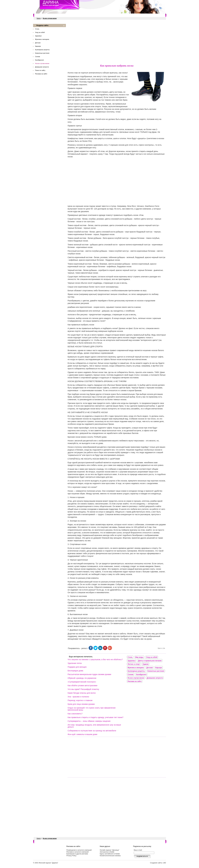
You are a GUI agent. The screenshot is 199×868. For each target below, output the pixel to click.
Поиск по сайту (40, 70)
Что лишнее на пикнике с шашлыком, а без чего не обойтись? (95, 659)
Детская (38, 43)
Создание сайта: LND (158, 863)
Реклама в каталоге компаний (78, 852)
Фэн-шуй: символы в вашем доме (82, 734)
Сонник (38, 57)
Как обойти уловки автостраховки (82, 686)
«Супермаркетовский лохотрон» (82, 682)
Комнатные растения (42, 53)
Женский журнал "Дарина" (48, 863)
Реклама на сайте (41, 74)
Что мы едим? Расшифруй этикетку (83, 689)
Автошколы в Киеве (107, 852)
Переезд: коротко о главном (80, 700)
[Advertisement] (117, 42)
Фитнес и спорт (60, 15)
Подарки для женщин (77, 667)
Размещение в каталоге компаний (79, 850)
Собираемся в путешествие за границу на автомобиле (92, 731)
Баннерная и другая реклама (77, 854)
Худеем (145, 664)
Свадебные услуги (88, 15)
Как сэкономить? (75, 714)
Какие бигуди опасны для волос (82, 693)
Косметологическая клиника (110, 856)
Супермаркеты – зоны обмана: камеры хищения (89, 721)
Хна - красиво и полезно (78, 697)
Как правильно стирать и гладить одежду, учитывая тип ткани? (96, 717)
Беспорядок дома (75, 671)
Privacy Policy (71, 856)
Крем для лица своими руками (81, 704)
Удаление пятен (75, 663)
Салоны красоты (45, 15)
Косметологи (116, 15)
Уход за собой (40, 32)
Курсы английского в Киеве (110, 854)
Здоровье (38, 36)
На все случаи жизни (42, 63)
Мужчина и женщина (42, 39)
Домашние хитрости (42, 67)
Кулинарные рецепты (42, 50)
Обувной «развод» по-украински (82, 678)
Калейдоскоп (39, 60)
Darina (39, 18)
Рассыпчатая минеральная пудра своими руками (89, 674)
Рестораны (74, 15)
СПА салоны (103, 15)
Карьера (38, 46)
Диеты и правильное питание (150, 661)
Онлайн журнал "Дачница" (110, 850)
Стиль (37, 29)
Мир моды (139, 657)
